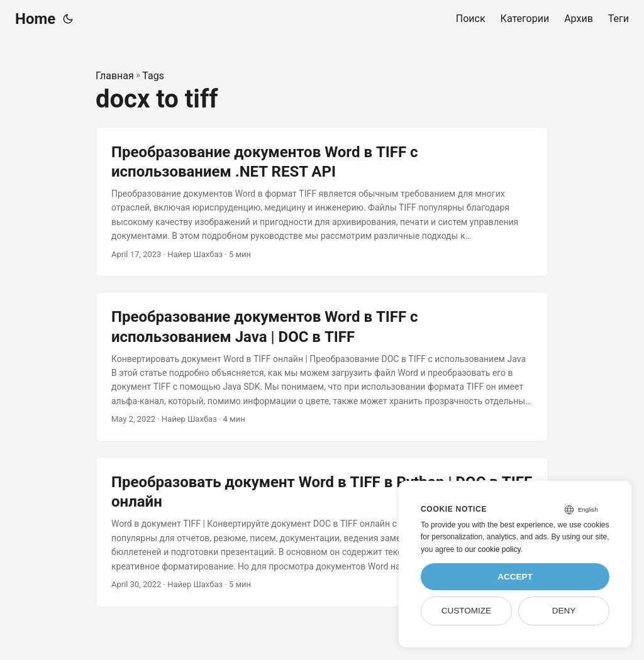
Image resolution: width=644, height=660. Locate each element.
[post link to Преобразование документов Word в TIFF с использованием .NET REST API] (322, 202)
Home (35, 19)
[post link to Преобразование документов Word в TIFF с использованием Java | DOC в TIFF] (322, 367)
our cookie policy (493, 549)
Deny (564, 611)
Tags (153, 76)
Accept (515, 577)
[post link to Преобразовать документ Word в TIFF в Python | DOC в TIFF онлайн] (322, 532)
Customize (466, 611)
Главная (115, 76)
